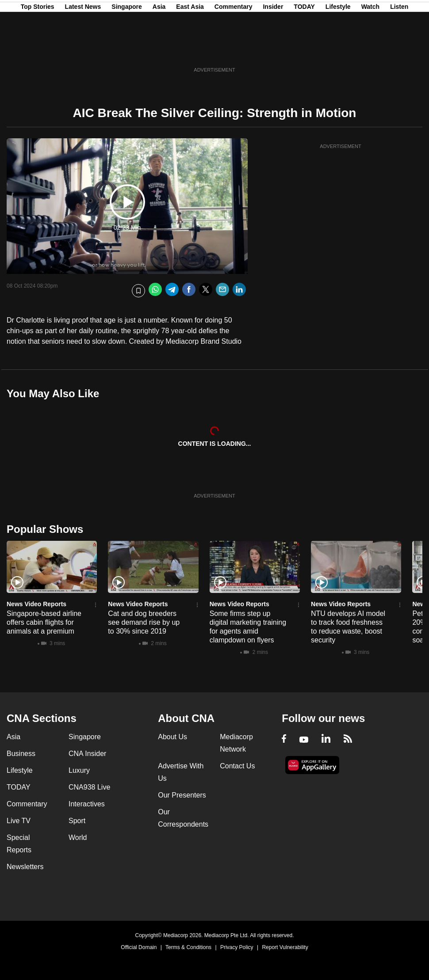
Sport (77, 821)
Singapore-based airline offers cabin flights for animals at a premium (44, 622)
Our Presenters (182, 795)
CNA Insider (87, 754)
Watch (370, 50)
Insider (273, 50)
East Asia (190, 50)
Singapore (126, 50)
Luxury (79, 770)
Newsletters (25, 867)
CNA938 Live (89, 787)
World (78, 838)
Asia (159, 50)
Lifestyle (338, 50)
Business (21, 754)
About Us (172, 737)
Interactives (87, 804)
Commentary (234, 50)
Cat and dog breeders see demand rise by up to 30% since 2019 (144, 622)
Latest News (83, 50)
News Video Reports (36, 604)
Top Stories (38, 50)
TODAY (304, 50)
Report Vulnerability (285, 947)
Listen (399, 50)
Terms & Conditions (188, 947)
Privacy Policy (237, 947)
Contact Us (237, 766)
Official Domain (139, 947)
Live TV (19, 821)
